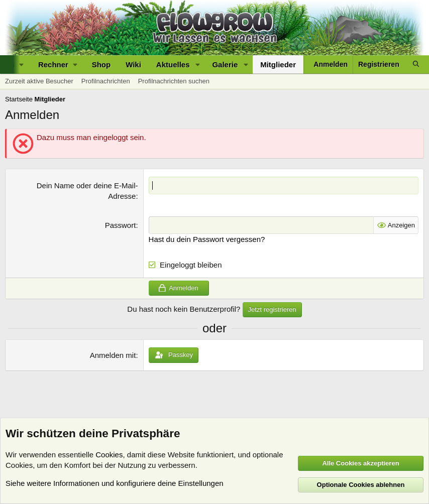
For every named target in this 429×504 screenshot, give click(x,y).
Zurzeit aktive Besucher (39, 81)
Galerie (225, 65)
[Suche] (416, 65)
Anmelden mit (113, 355)
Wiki (133, 65)
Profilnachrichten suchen (174, 81)
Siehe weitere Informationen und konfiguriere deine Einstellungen (115, 483)
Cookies (109, 455)
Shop (101, 65)
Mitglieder (278, 65)
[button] (58, 65)
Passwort (121, 225)
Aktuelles (173, 65)
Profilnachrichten (106, 81)
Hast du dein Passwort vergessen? (207, 239)
